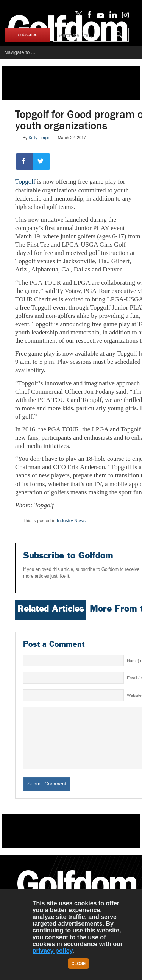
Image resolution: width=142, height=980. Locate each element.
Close (79, 963)
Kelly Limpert (40, 138)
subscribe (28, 35)
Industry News (71, 521)
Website (134, 695)
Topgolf (25, 182)
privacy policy (53, 951)
